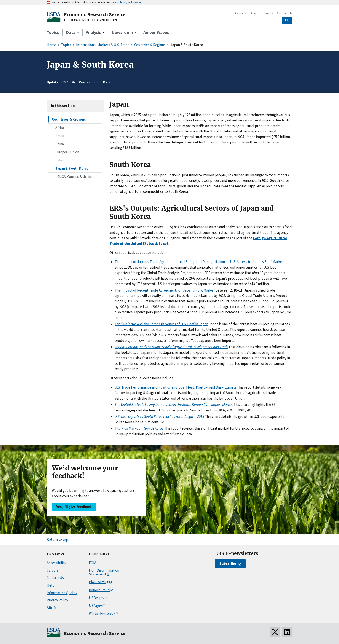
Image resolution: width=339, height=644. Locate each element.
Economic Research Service (95, 14)
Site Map (54, 608)
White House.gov (102, 613)
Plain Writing (99, 582)
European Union (67, 152)
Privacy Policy (57, 600)
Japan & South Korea (72, 168)
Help (51, 585)
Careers (268, 13)
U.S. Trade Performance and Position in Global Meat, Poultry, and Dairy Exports (175, 387)
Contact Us (285, 13)
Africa (60, 128)
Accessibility (56, 563)
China (60, 144)
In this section (63, 106)
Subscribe (228, 564)
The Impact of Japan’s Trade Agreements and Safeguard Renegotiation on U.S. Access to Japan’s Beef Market (199, 262)
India (59, 160)
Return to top (57, 539)
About (255, 13)
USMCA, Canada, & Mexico (74, 177)
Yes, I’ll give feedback (74, 507)
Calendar (241, 13)
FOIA (93, 563)
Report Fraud (99, 590)
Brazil (60, 136)
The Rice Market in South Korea (139, 428)
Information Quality (62, 593)
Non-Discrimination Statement (104, 572)
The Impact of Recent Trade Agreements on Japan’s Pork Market (165, 290)
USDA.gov (97, 598)
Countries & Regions (69, 119)
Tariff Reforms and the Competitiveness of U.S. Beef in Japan (161, 324)
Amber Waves (156, 32)
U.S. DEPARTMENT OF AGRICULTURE (91, 20)
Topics (53, 32)
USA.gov (95, 606)
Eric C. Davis (102, 82)
